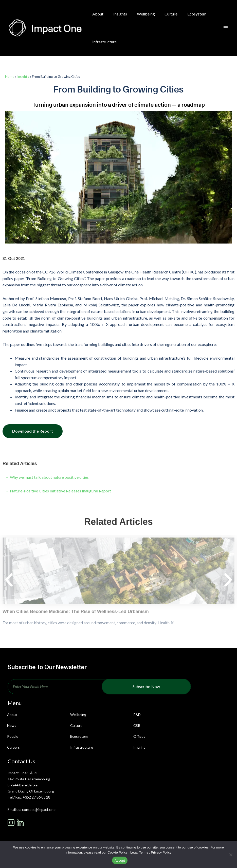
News (12, 725)
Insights (23, 77)
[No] (231, 855)
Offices (139, 736)
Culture (76, 725)
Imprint (139, 747)
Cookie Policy (117, 852)
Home (10, 77)
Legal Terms (139, 852)
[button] (9, 580)
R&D (137, 715)
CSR (137, 725)
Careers (13, 747)
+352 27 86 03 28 (36, 797)
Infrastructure (82, 747)
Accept (120, 861)
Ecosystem (79, 736)
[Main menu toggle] (226, 28)
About (12, 715)
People (13, 736)
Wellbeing (78, 715)
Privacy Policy (161, 852)
